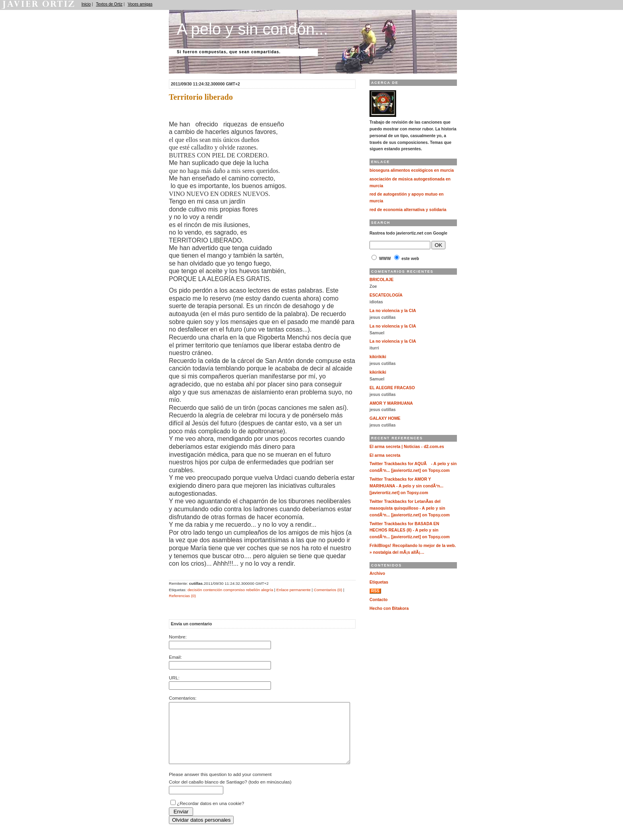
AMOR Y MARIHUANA (391, 403)
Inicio (86, 4)
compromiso (234, 590)
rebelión (253, 590)
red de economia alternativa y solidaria (408, 210)
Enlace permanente (294, 590)
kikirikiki (378, 357)
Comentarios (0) (328, 590)
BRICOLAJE (382, 280)
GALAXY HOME (385, 418)
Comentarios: (183, 698)
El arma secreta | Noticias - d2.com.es (407, 447)
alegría (267, 590)
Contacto (378, 600)
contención (213, 590)
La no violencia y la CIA (393, 311)
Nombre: (178, 637)
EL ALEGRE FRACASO (392, 388)
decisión (195, 590)
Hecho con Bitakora (389, 608)
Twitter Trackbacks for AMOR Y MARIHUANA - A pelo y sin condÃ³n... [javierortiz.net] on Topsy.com (406, 486)
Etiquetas (379, 582)
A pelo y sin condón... (252, 29)
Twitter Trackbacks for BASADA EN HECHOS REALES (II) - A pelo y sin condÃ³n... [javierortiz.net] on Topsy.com (410, 531)
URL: (174, 678)
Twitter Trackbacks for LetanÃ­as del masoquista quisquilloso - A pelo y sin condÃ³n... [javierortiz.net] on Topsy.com (410, 508)
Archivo (377, 573)
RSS (375, 591)
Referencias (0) (182, 596)
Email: (175, 657)
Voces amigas (140, 4)
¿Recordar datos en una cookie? (211, 815)
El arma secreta (385, 455)
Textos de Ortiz (109, 4)
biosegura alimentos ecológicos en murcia (412, 170)
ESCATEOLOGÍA (386, 295)
